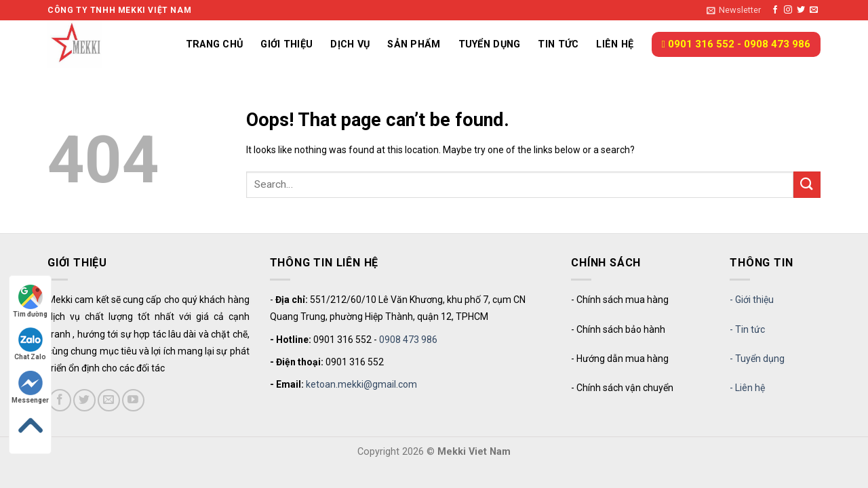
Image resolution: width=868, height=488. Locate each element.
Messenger (30, 387)
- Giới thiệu (752, 300)
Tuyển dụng (490, 44)
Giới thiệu (287, 44)
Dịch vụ (350, 44)
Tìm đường (30, 301)
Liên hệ (615, 44)
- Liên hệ (747, 388)
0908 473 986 (408, 340)
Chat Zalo (30, 344)
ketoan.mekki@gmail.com (361, 384)
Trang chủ (215, 44)
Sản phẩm (414, 44)
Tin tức (558, 44)
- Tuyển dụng (757, 359)
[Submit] (807, 185)
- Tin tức (747, 329)
